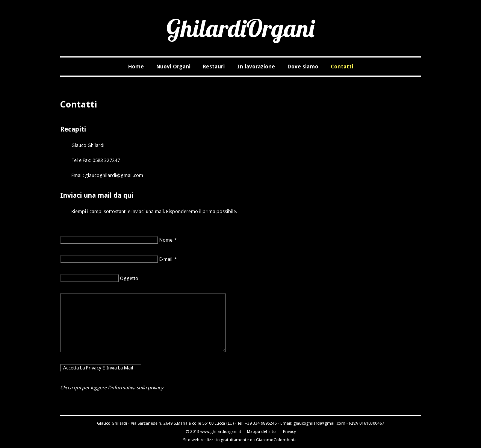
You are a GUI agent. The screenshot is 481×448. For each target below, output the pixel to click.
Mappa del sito (261, 432)
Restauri (214, 67)
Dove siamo (303, 67)
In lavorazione (256, 67)
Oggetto (129, 278)
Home (136, 67)
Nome (168, 240)
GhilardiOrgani (240, 28)
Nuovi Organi (173, 67)
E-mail (168, 259)
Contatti (342, 67)
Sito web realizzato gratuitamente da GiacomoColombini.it (240, 440)
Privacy (289, 432)
